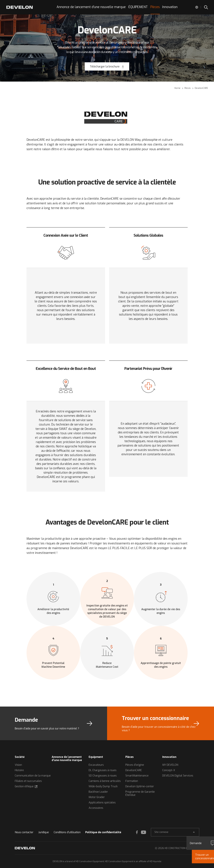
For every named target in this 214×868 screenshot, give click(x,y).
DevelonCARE (134, 770)
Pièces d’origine (135, 765)
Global (197, 7)
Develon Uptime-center (140, 786)
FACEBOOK (137, 832)
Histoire (19, 770)
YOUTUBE (144, 832)
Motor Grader (97, 797)
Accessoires (96, 808)
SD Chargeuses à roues (103, 776)
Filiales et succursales (28, 781)
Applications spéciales (102, 802)
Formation (132, 781)
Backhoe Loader (98, 792)
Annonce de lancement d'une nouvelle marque (67, 759)
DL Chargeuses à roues (103, 770)
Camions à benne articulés (105, 781)
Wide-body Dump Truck (103, 786)
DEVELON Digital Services (178, 776)
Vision (18, 765)
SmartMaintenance (137, 776)
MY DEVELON (170, 765)
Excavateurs (96, 765)
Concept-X (169, 770)
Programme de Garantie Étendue (140, 793)
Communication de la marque (33, 776)
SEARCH (206, 7)
